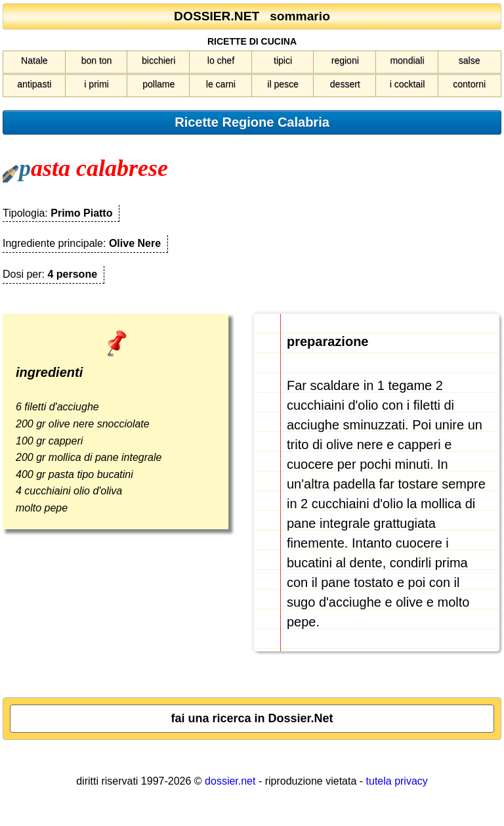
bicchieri (158, 60)
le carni (221, 84)
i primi (96, 84)
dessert (345, 84)
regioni (345, 60)
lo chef (221, 60)
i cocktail (408, 84)
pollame (158, 84)
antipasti (34, 84)
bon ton (97, 60)
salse (470, 60)
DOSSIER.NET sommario (252, 16)
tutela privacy (397, 781)
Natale (34, 60)
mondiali (407, 60)
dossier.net (230, 781)
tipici (283, 60)
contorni (469, 84)
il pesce (283, 84)
